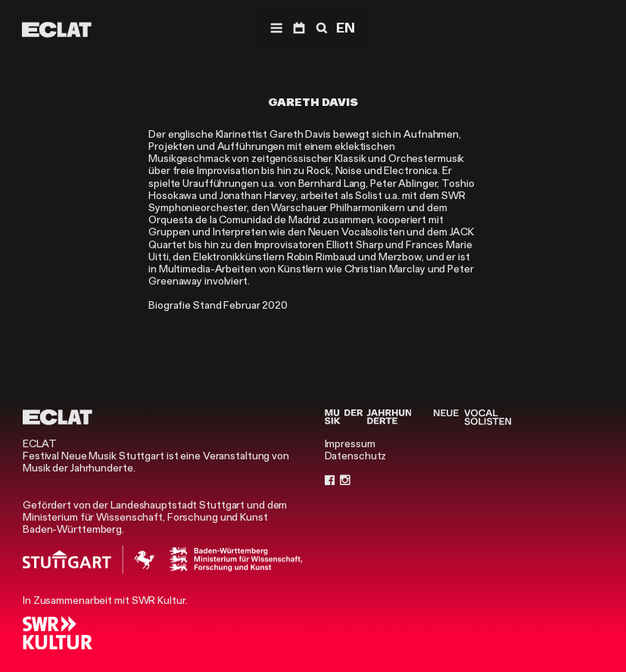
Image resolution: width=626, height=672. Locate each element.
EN (346, 28)
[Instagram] (345, 480)
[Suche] (320, 28)
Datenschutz (356, 456)
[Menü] (276, 28)
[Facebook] (330, 480)
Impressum (350, 443)
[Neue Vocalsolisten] (472, 417)
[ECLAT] (57, 30)
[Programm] (299, 28)
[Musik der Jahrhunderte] (368, 417)
